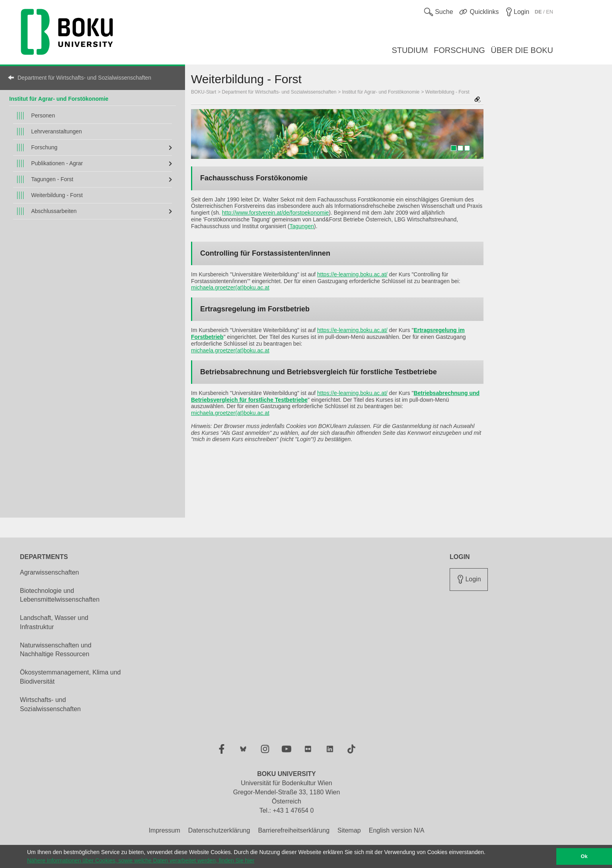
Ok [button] (584, 856)
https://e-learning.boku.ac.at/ (352, 274)
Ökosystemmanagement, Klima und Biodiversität (70, 677)
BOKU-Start (204, 92)
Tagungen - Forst (52, 179)
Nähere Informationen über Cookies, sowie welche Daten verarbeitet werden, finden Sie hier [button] (141, 860)
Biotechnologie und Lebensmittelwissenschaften (60, 595)
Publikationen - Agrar (57, 163)
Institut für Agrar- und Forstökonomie (59, 99)
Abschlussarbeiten (54, 211)
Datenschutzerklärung (219, 830)
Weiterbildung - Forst (57, 195)
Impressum (165, 830)
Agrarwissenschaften (50, 572)
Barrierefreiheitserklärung (294, 830)
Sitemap (349, 830)
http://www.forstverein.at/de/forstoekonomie (275, 213)
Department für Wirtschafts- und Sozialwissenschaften (84, 78)
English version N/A (397, 830)
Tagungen (302, 226)
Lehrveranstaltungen (57, 131)
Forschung (44, 147)
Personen (43, 115)
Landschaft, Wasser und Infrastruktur (54, 622)
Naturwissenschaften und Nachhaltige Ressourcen (56, 650)
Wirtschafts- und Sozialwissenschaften (50, 704)
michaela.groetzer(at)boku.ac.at (230, 287)
